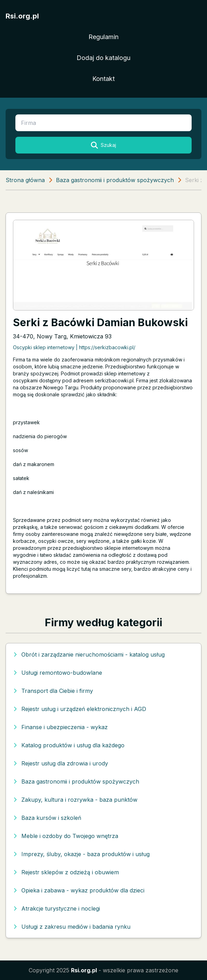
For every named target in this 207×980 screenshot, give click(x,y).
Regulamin (103, 37)
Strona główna (25, 180)
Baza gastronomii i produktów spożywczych (115, 180)
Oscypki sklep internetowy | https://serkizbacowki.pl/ (74, 347)
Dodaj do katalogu (103, 58)
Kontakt (103, 79)
